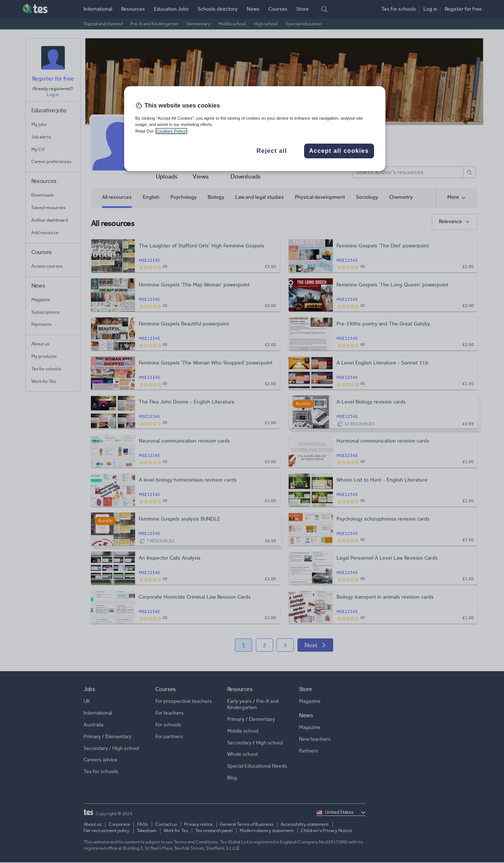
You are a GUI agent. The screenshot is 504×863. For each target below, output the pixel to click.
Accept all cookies (339, 151)
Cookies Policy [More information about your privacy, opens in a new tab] (171, 131)
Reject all (272, 151)
